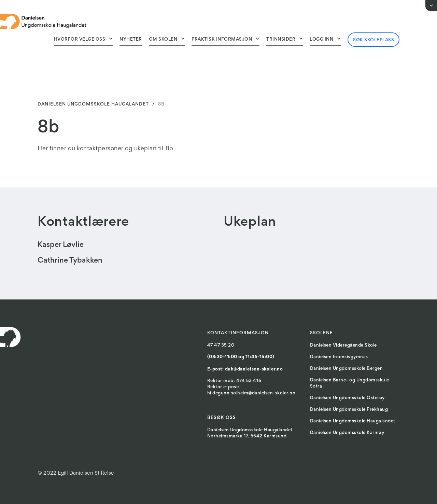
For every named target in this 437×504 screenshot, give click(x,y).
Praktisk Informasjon (222, 40)
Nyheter (131, 40)
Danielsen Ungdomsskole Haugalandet (353, 421)
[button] (83, 39)
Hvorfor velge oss (80, 40)
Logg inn (321, 40)
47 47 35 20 (221, 346)
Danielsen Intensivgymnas (339, 357)
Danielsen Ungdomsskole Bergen (347, 369)
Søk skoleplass (373, 40)
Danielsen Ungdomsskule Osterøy (347, 398)
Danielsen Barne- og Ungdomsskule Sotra (350, 383)
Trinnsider (281, 40)
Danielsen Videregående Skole (343, 346)
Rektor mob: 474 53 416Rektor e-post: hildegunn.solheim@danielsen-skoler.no (251, 387)
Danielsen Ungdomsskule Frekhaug (349, 410)
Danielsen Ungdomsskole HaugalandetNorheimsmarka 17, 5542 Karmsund (250, 433)
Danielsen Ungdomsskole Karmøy (347, 433)
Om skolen (163, 40)
